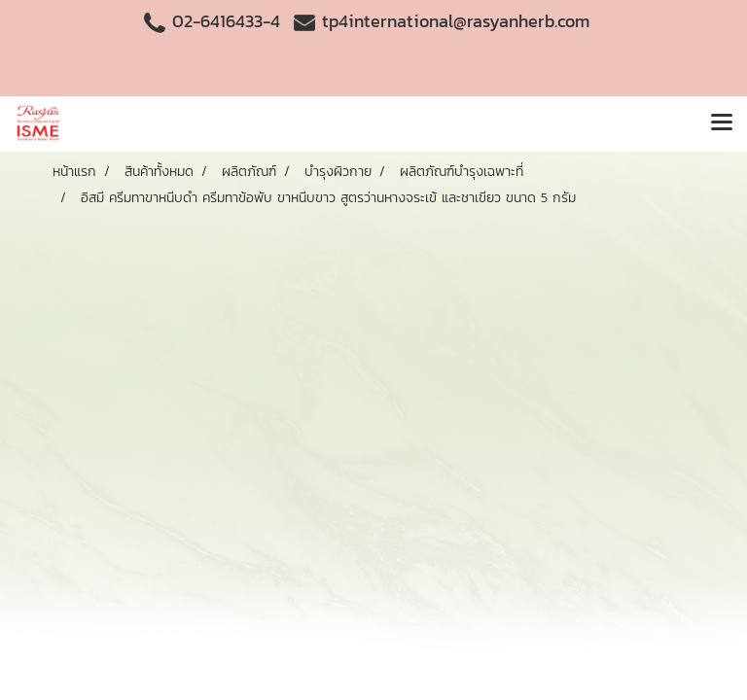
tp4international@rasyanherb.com (456, 21)
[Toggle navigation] (722, 123)
